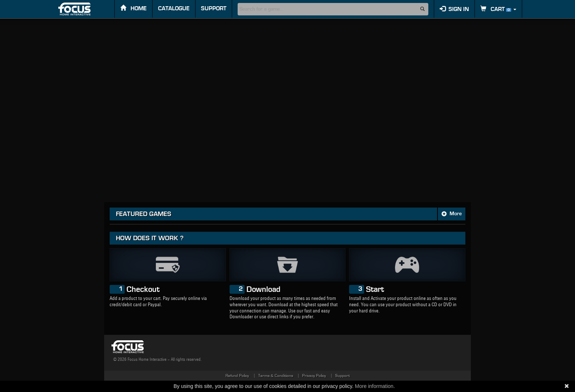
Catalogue (174, 8)
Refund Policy (237, 376)
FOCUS (81, 9)
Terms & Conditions (276, 376)
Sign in (454, 9)
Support (214, 8)
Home (133, 8)
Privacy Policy (314, 376)
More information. (375, 386)
